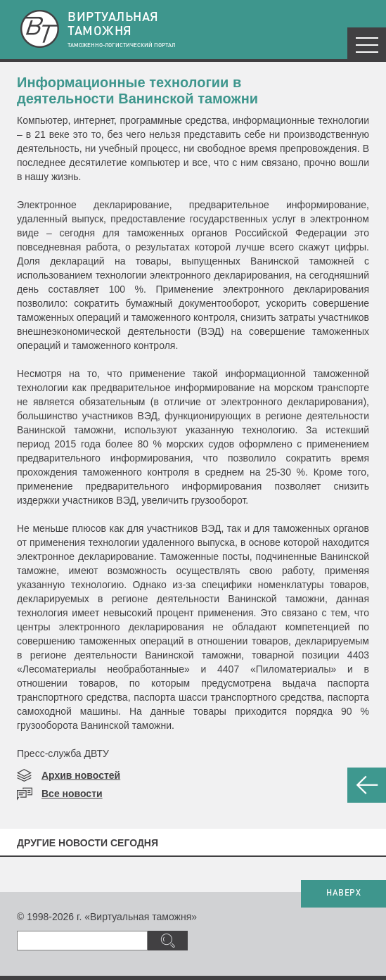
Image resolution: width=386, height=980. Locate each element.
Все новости (72, 794)
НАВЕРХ (343, 893)
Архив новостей (81, 775)
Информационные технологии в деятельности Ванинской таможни (137, 90)
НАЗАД (367, 785)
